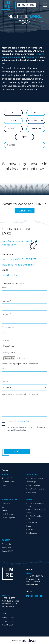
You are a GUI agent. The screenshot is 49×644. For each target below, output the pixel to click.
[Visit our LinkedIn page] (28, 596)
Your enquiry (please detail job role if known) (20, 394)
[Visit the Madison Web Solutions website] (24, 640)
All (13, 113)
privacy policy (23, 421)
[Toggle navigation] (45, 5)
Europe (13, 121)
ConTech (36, 113)
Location (6, 340)
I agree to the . (18, 421)
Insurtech (13, 129)
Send (17, 451)
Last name (6, 314)
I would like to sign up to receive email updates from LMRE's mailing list (26, 428)
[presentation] (22, 440)
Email (4, 288)
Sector (5, 382)
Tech (25, 137)
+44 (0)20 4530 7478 (24, 259)
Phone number (8, 327)
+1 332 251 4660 (24, 265)
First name (6, 301)
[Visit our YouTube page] (41, 596)
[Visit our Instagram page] (36, 596)
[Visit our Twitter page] (32, 596)
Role (4, 369)
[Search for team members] (24, 145)
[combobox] (5, 333)
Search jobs (26, 5)
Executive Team (36, 121)
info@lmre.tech (10, 275)
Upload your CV (8, 353)
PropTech (36, 129)
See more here (25, 211)
